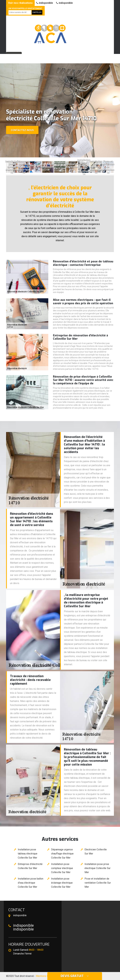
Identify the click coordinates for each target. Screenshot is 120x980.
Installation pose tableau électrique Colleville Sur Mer (28, 854)
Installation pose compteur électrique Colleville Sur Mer (62, 868)
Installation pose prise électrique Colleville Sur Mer (97, 868)
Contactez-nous (22, 130)
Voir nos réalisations (20, 3)
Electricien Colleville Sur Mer (96, 852)
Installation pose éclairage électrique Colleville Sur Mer (62, 883)
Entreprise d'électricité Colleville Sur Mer (30, 866)
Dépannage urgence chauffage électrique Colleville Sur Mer (62, 854)
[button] (58, 155)
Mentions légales (45, 976)
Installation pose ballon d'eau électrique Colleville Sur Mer (31, 883)
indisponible (45, 3)
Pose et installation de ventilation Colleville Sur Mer (98, 883)
